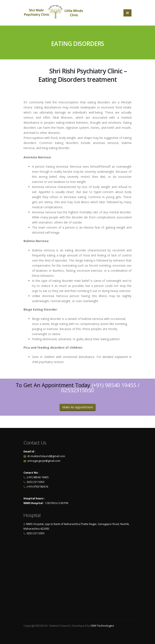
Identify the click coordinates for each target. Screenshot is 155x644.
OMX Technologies (102, 626)
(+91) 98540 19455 (114, 385)
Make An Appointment (78, 407)
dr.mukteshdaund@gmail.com (46, 456)
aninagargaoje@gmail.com (44, 461)
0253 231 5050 (35, 482)
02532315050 (77, 390)
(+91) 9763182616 (37, 487)
